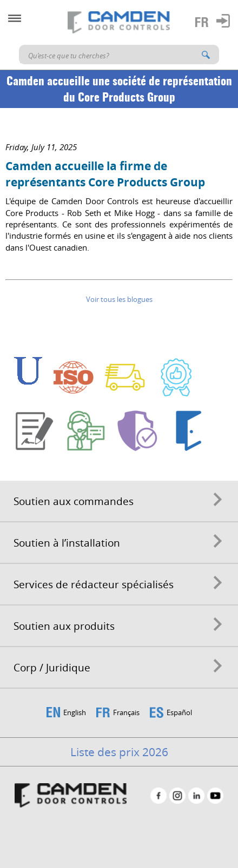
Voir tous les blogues (119, 299)
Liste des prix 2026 (119, 752)
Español (179, 712)
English (75, 712)
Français (126, 712)
